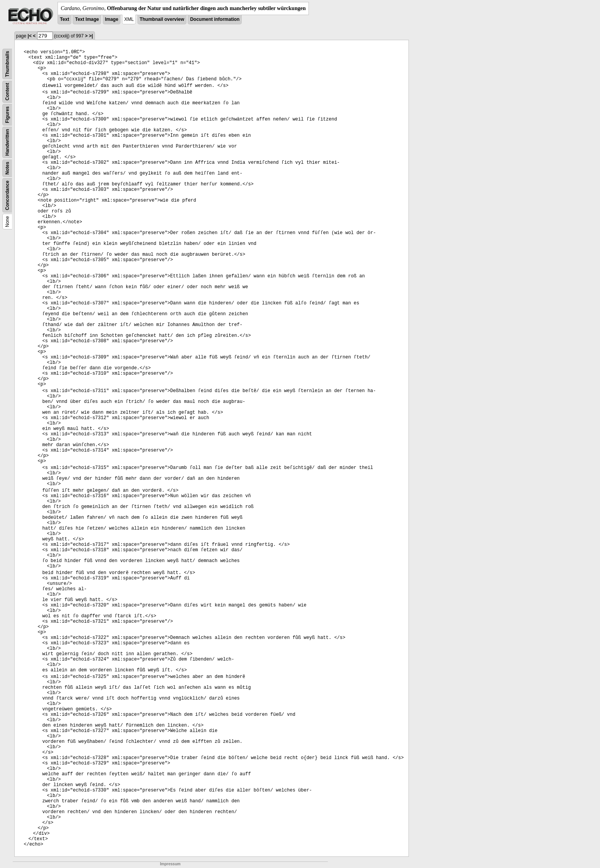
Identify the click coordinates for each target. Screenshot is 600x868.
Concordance (7, 195)
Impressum (170, 864)
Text (64, 19)
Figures (7, 115)
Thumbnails (7, 64)
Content (7, 92)
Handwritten (7, 142)
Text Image (87, 19)
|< (30, 36)
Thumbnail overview (162, 19)
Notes (7, 168)
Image (112, 19)
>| (91, 36)
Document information (215, 19)
